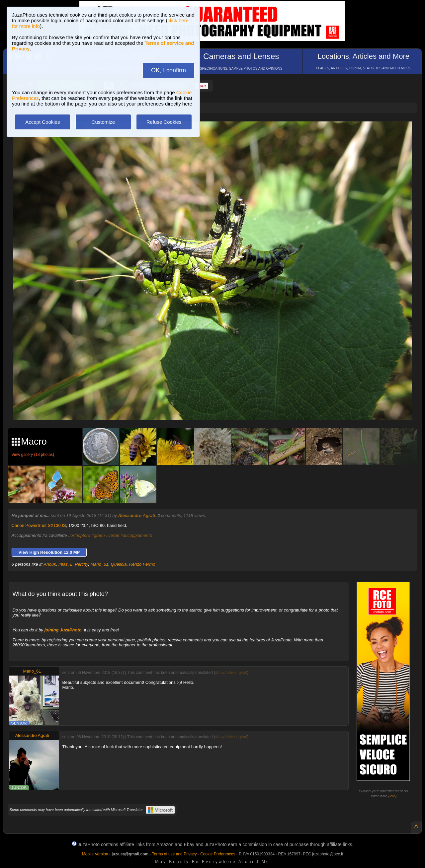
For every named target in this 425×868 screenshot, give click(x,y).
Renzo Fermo (142, 564)
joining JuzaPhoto (63, 630)
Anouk (50, 564)
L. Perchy (79, 564)
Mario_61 (99, 564)
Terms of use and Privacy (174, 854)
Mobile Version (95, 854)
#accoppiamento (136, 535)
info (392, 796)
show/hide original (231, 673)
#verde (113, 535)
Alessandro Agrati (137, 515)
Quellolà (119, 564)
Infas (63, 564)
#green (98, 535)
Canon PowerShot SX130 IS (39, 525)
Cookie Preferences (218, 854)
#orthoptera (79, 535)
